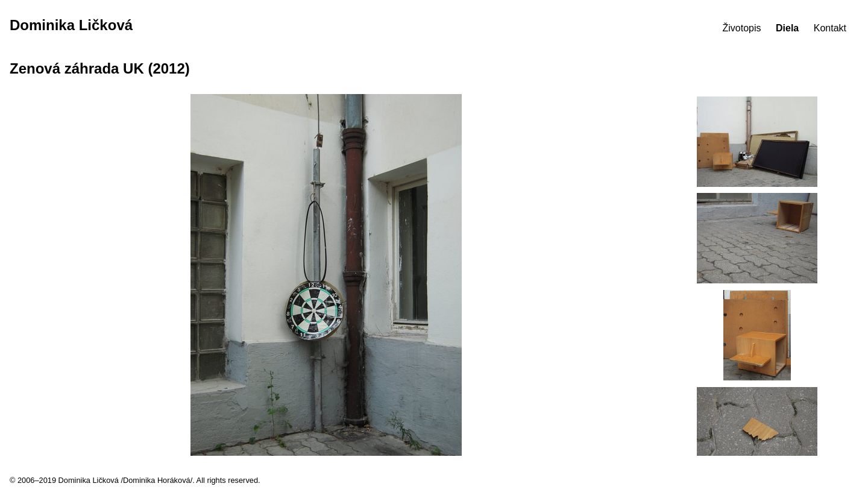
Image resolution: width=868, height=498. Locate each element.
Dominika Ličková (71, 25)
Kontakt (830, 28)
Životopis (742, 28)
